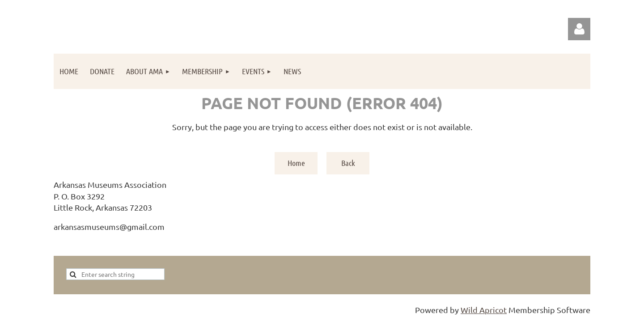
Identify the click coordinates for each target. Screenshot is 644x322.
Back (348, 163)
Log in (579, 29)
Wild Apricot (484, 310)
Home (296, 163)
